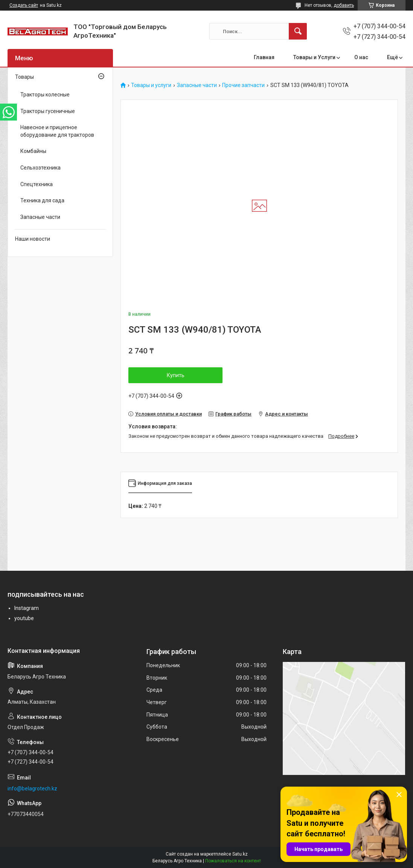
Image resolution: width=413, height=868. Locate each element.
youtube (24, 618)
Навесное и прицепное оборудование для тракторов (57, 131)
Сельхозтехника (40, 168)
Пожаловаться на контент (233, 861)
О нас (361, 57)
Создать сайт (24, 5)
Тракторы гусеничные (48, 111)
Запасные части (197, 85)
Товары (24, 77)
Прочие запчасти (243, 85)
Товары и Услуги (314, 57)
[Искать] (298, 31)
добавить (344, 5)
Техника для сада (42, 200)
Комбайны (33, 151)
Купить (176, 375)
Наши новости (33, 239)
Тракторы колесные (45, 95)
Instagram (27, 608)
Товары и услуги (151, 85)
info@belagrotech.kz (32, 789)
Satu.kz (240, 854)
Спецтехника (37, 184)
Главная (264, 57)
